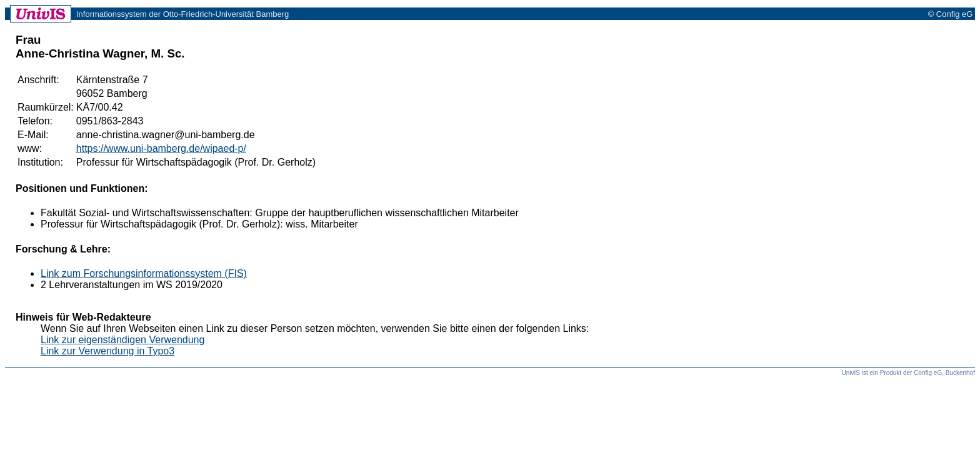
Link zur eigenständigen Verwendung (122, 340)
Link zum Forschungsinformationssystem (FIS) (144, 273)
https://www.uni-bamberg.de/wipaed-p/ (161, 148)
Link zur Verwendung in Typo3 (107, 351)
